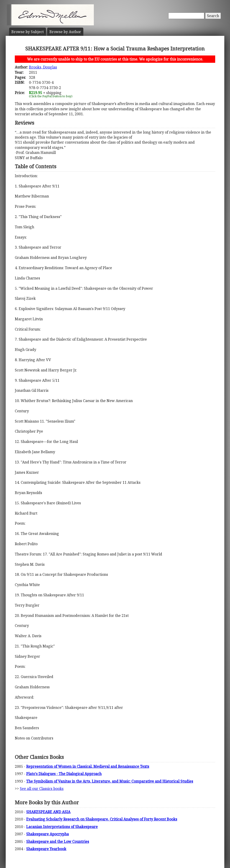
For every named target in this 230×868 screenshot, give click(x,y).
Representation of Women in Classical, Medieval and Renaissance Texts (88, 766)
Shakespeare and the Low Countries (58, 842)
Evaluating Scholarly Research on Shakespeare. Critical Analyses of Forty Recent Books (102, 819)
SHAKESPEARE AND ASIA (48, 812)
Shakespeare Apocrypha (47, 834)
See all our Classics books (42, 789)
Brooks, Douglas (43, 67)
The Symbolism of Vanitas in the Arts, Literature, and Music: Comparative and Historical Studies (110, 781)
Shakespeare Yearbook (46, 849)
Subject (28, 32)
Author (65, 32)
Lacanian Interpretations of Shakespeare (62, 827)
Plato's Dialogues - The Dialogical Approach (64, 774)
